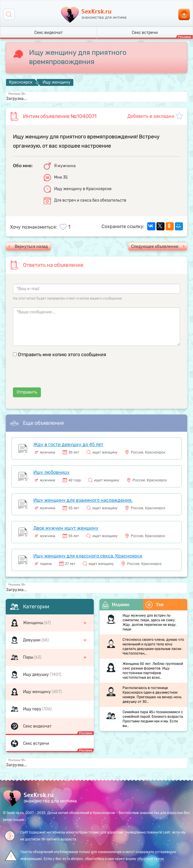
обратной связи (150, 859)
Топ (154, 605)
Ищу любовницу (51, 472)
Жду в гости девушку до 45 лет (68, 444)
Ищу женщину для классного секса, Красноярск (88, 556)
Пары (29, 657)
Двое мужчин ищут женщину (66, 528)
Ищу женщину (37, 692)
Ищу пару (33, 709)
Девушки (32, 640)
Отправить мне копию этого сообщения (62, 355)
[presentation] (57, 376)
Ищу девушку (36, 675)
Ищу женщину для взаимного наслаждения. (83, 500)
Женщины (34, 623)
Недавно (116, 605)
